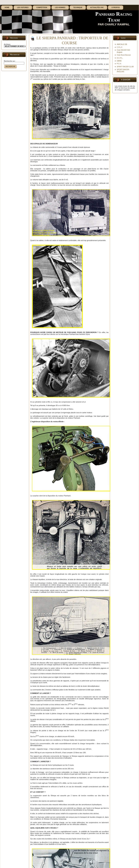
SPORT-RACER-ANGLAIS (123, 71)
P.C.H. (119, 64)
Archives (7, 44)
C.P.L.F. (120, 47)
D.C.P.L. (120, 58)
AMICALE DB (122, 44)
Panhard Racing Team (114, 17)
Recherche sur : (10, 61)
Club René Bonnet (124, 55)
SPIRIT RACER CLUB (125, 67)
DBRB (119, 61)
